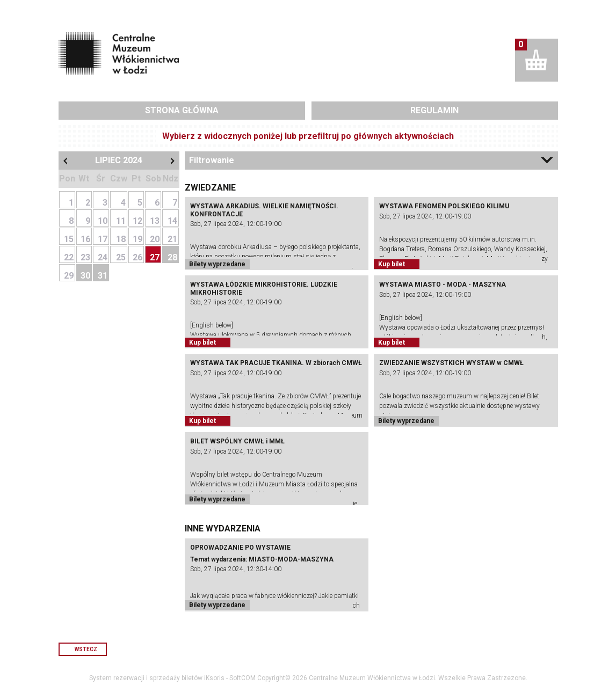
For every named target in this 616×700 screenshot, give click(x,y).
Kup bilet (392, 264)
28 (172, 257)
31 (103, 276)
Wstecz (86, 649)
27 (155, 257)
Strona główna (182, 110)
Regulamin (434, 110)
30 (85, 276)
